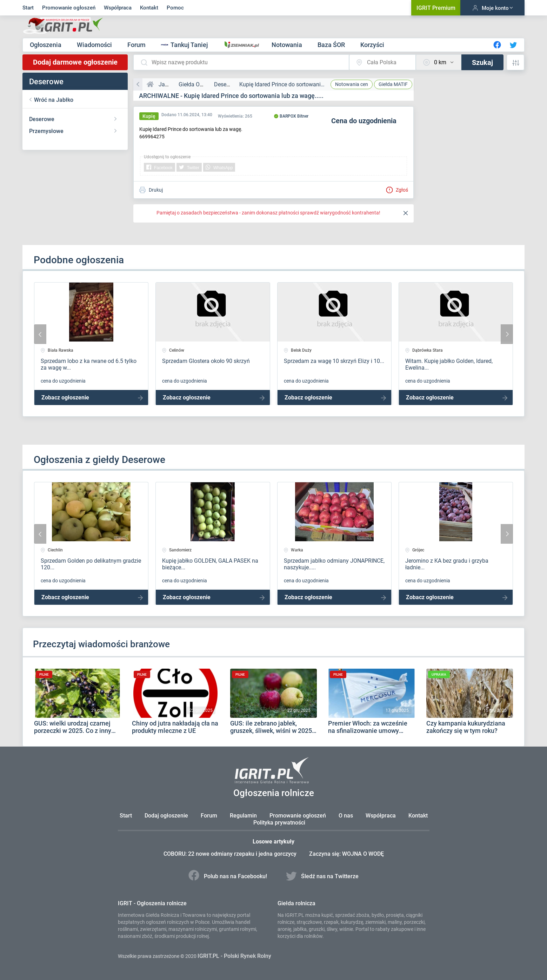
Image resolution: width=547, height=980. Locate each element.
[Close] (406, 213)
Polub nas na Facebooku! (228, 876)
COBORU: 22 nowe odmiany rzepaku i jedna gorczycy (231, 854)
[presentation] (40, 334)
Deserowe (42, 119)
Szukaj (482, 62)
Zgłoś (397, 190)
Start (28, 8)
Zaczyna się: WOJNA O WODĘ (346, 854)
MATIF (393, 84)
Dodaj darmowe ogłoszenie (75, 62)
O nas (346, 816)
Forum (137, 45)
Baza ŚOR (332, 45)
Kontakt (149, 8)
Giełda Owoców (198, 84)
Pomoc (175, 8)
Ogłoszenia (46, 45)
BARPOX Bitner (291, 116)
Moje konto (492, 8)
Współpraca (118, 8)
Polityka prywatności (279, 823)
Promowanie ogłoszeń (69, 8)
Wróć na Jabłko (54, 100)
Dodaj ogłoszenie (166, 816)
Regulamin (243, 816)
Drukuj (151, 190)
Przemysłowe (46, 131)
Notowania (288, 45)
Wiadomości (95, 45)
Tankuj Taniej (185, 45)
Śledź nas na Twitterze (322, 876)
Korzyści (372, 45)
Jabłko (167, 84)
